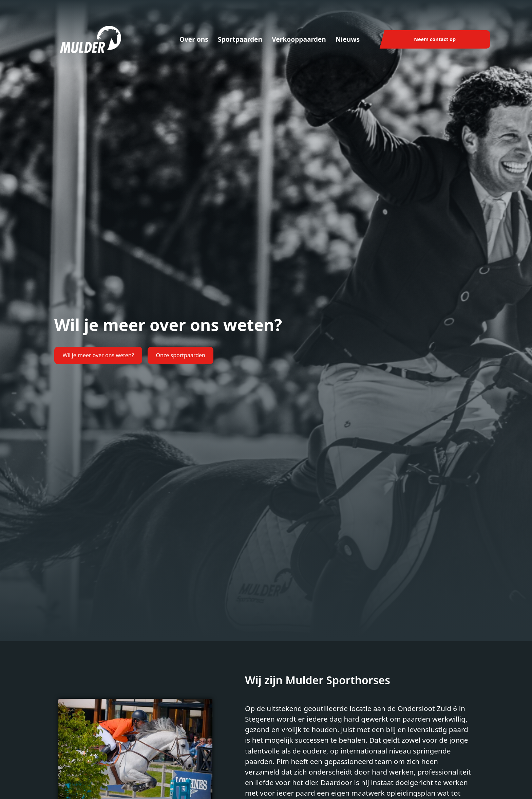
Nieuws (348, 39)
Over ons (194, 39)
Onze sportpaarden (180, 355)
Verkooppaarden (299, 39)
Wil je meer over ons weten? (98, 355)
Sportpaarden (240, 39)
